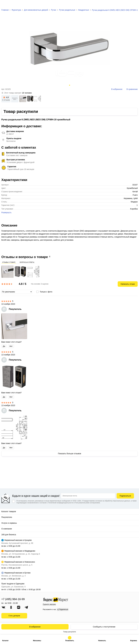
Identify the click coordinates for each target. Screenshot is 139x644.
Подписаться (125, 496)
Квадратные (84, 10)
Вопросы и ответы (27, 262)
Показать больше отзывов (69, 454)
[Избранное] (124, 4)
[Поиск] (117, 4)
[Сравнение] (130, 4)
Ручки (53, 10)
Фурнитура (16, 10)
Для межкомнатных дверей (36, 10)
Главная (5, 10)
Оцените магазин (49, 604)
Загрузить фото (15, 99)
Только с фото (46, 292)
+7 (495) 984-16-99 (13, 599)
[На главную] (12, 4)
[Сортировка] (17, 292)
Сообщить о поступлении (104, 627)
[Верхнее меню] (4, 4)
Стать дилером (14, 616)
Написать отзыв (128, 284)
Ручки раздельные (67, 10)
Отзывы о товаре (9, 262)
